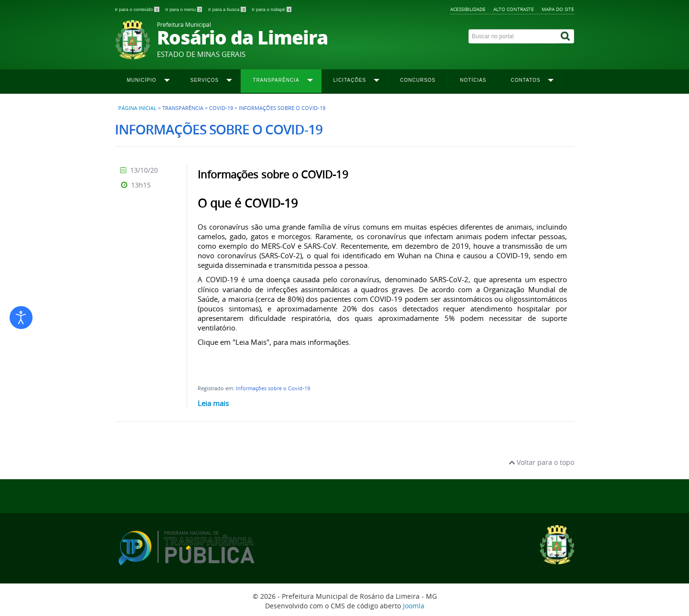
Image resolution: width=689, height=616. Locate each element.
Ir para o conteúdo (138, 9)
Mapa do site (558, 9)
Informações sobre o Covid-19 (273, 388)
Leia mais (213, 403)
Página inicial (137, 108)
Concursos (418, 80)
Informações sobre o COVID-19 (273, 175)
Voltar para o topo (541, 462)
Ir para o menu (184, 9)
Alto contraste (514, 9)
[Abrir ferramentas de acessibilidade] (21, 318)
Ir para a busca (228, 9)
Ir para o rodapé (272, 9)
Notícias (473, 80)
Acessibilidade (468, 9)
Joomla (414, 606)
